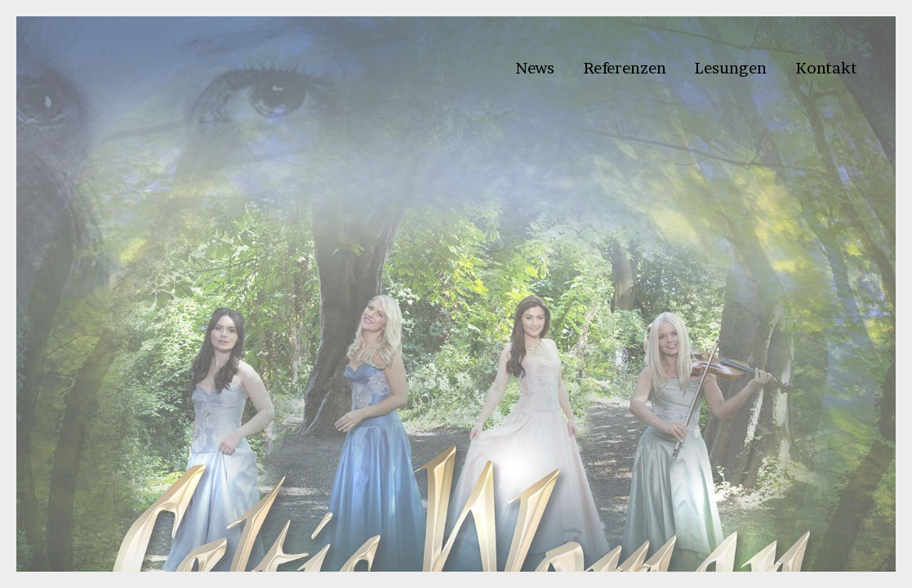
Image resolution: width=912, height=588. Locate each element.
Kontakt (826, 68)
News (535, 68)
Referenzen (625, 68)
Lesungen (730, 68)
